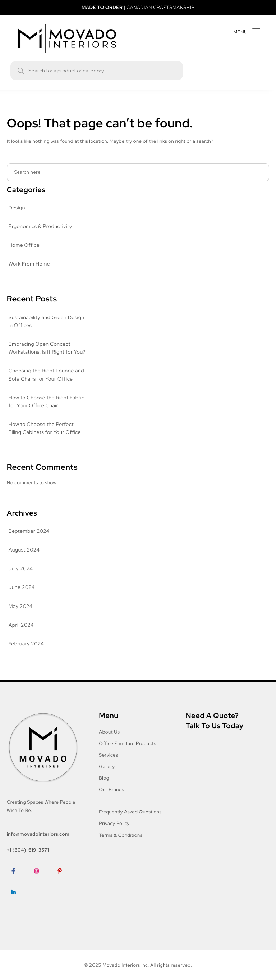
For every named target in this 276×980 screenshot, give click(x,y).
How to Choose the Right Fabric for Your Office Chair (47, 410)
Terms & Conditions (121, 843)
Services (109, 763)
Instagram (41, 890)
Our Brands (112, 797)
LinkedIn (16, 911)
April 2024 (21, 633)
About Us (109, 740)
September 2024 (29, 539)
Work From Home (30, 264)
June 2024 (21, 596)
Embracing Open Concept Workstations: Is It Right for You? (41, 352)
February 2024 (26, 652)
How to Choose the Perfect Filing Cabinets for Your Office (45, 436)
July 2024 (20, 577)
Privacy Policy (115, 832)
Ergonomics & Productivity (40, 227)
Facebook (18, 890)
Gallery (107, 774)
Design (17, 208)
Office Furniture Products (127, 751)
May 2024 (20, 614)
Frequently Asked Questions (131, 820)
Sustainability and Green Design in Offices (47, 322)
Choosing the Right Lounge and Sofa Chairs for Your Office (47, 383)
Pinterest (64, 890)
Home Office (24, 245)
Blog (104, 786)
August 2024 (24, 558)
